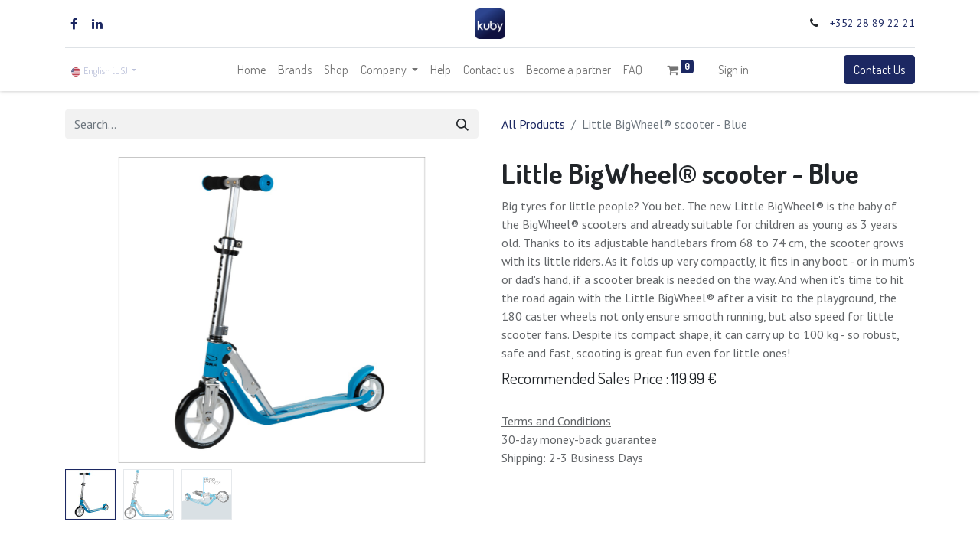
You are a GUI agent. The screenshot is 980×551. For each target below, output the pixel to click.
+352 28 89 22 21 (872, 23)
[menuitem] (252, 70)
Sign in (733, 70)
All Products (533, 124)
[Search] (462, 124)
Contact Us (879, 70)
